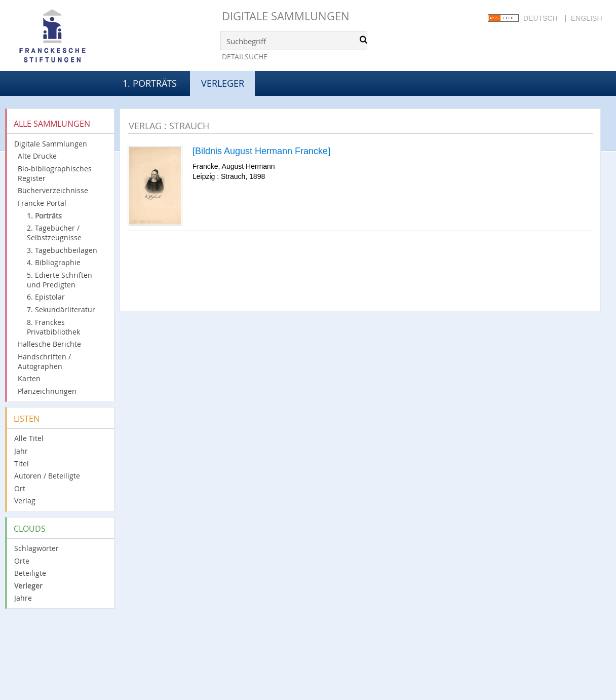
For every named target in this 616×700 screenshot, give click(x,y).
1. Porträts (150, 83)
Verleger (28, 586)
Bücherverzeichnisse (53, 190)
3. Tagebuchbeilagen (62, 250)
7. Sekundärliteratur (61, 309)
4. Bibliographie (54, 262)
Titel (22, 464)
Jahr (21, 451)
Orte (22, 561)
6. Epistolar (46, 297)
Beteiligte (30, 573)
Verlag (25, 501)
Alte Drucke (37, 156)
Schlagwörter (36, 548)
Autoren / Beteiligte (47, 476)
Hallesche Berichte (49, 344)
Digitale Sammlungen (286, 16)
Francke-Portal (42, 203)
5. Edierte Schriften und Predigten (60, 280)
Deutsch (541, 18)
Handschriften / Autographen (44, 361)
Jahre (23, 598)
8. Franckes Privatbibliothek (53, 327)
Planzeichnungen (47, 391)
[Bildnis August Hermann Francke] (261, 151)
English (586, 18)
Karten (29, 378)
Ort (20, 488)
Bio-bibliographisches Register (55, 173)
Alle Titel (29, 438)
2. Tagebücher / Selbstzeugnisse (54, 233)
